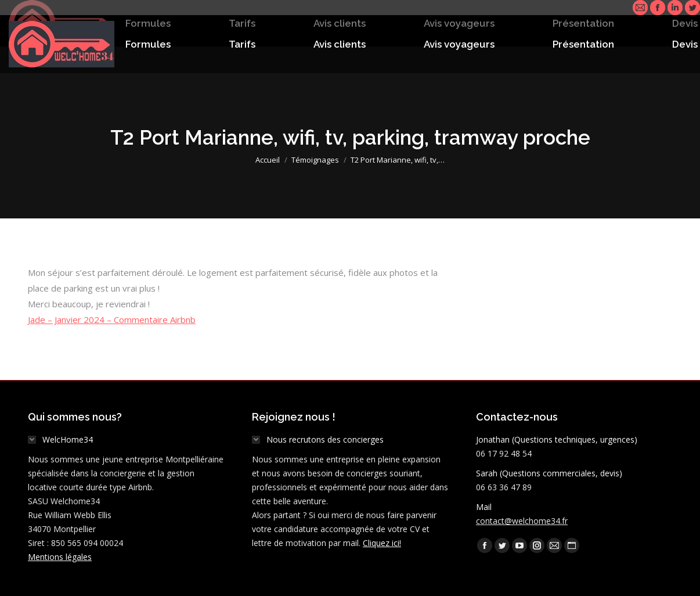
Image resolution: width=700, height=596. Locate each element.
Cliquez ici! (382, 543)
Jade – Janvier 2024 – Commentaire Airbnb (112, 319)
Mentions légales (60, 557)
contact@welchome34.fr (522, 521)
